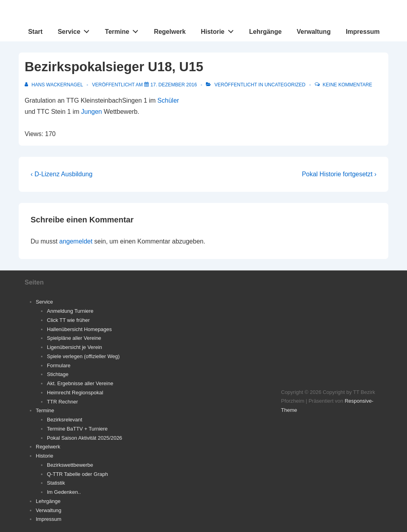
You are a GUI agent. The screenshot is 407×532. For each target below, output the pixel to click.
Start (35, 32)
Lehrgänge (266, 32)
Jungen (92, 112)
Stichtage (58, 374)
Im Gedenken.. (64, 492)
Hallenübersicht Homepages (79, 329)
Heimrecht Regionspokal (75, 393)
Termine (124, 30)
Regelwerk (170, 32)
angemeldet (76, 241)
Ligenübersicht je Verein (75, 347)
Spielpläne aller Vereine (74, 338)
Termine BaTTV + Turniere (77, 429)
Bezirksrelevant (65, 420)
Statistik (56, 483)
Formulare (59, 365)
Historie (219, 30)
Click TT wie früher (68, 320)
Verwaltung (314, 32)
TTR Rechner (62, 402)
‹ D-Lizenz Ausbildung (62, 174)
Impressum (363, 32)
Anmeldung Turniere (70, 311)
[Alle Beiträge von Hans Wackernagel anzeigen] (54, 85)
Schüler (168, 100)
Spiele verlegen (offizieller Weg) (83, 356)
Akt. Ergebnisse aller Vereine (80, 383)
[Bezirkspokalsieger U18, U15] (174, 85)
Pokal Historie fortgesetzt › (339, 174)
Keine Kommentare (347, 85)
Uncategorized (285, 85)
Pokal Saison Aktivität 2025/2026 (84, 438)
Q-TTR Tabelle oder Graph (78, 474)
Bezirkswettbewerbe (70, 465)
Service (76, 30)
